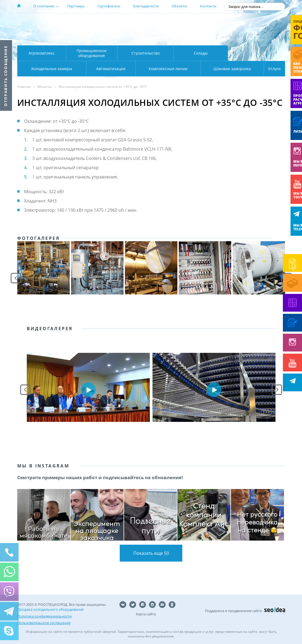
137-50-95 (241, 23)
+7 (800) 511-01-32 (241, 30)
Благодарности (146, 6)
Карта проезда (124, 39)
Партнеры (76, 6)
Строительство (146, 53)
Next (277, 390)
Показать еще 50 (151, 553)
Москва (113, 23)
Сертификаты (109, 6)
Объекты (179, 6)
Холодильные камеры (257, 53)
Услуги (271, 69)
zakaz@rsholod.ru (250, 38)
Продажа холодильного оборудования (50, 609)
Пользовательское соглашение (44, 622)
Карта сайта (146, 614)
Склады (201, 53)
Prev (16, 278)
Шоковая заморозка (214, 69)
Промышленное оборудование (92, 53)
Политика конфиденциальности (44, 616)
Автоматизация (50, 69)
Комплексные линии (128, 69)
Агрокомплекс (42, 53)
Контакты (208, 6)
